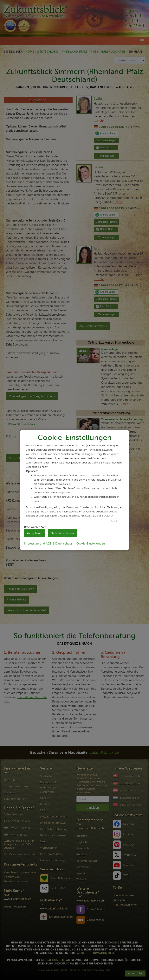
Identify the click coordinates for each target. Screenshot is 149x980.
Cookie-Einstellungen (90, 544)
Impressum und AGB (38, 544)
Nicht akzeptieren (62, 533)
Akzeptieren (35, 533)
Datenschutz (64, 544)
